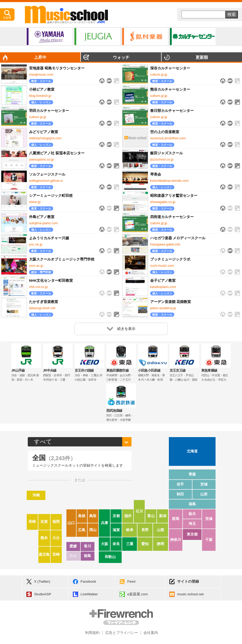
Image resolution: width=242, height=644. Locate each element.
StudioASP (43, 594)
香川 (87, 546)
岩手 (180, 484)
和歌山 (110, 557)
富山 (151, 516)
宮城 (204, 484)
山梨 (161, 530)
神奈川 (176, 540)
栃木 (192, 514)
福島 (192, 504)
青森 (192, 474)
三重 (130, 544)
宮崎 (56, 555)
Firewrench (121, 617)
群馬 (176, 519)
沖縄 (36, 495)
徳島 (87, 556)
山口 (71, 523)
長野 (145, 530)
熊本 (44, 538)
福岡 (56, 522)
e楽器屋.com (138, 594)
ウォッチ (121, 57)
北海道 (192, 451)
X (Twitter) (42, 581)
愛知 (145, 544)
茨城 (209, 519)
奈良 (116, 544)
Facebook (88, 581)
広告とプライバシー (122, 633)
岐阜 (130, 530)
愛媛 (73, 546)
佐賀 (44, 522)
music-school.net (190, 594)
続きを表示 (121, 329)
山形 (204, 494)
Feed (131, 581)
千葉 (209, 540)
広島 (82, 530)
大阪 (105, 544)
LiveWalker (89, 594)
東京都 (192, 534)
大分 (56, 538)
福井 (128, 516)
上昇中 (40, 57)
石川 (139, 511)
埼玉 (192, 524)
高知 (73, 556)
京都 (116, 516)
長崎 (32, 522)
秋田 (180, 494)
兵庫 (105, 523)
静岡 (161, 544)
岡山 (93, 530)
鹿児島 (44, 555)
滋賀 (116, 530)
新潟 (163, 516)
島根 (82, 516)
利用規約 (92, 633)
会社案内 (151, 633)
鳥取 (93, 516)
